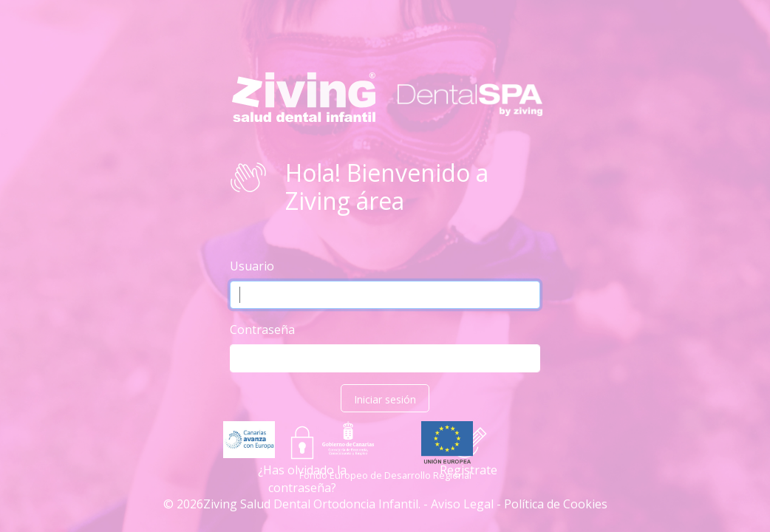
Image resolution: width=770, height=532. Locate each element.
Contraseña (262, 330)
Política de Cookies (556, 504)
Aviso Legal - (466, 504)
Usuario (252, 266)
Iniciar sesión (385, 399)
